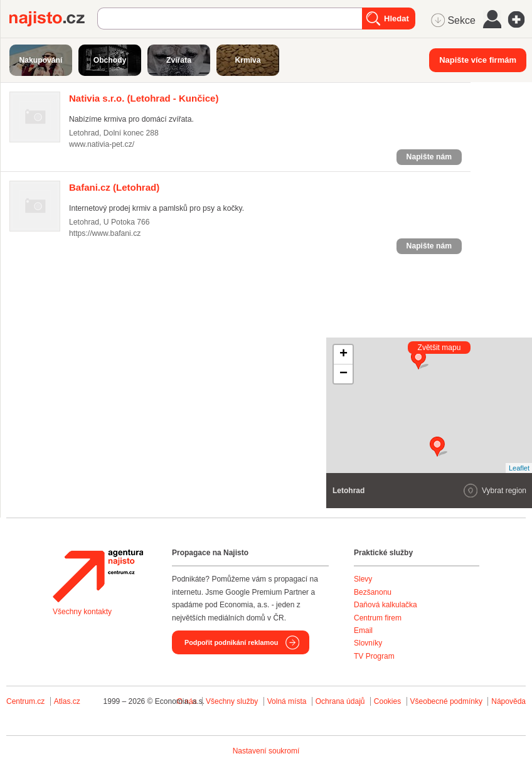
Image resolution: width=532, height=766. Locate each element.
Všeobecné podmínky (446, 701)
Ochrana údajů (340, 701)
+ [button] (343, 354)
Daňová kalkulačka (386, 605)
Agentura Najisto (98, 576)
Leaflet (519, 468)
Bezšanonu (373, 592)
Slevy (363, 579)
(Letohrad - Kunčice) (144, 98)
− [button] (343, 374)
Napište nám (429, 157)
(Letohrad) (114, 187)
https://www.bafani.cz (105, 233)
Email (363, 630)
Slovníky (368, 643)
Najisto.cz (53, 19)
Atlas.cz (67, 701)
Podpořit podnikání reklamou (231, 642)
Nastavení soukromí (266, 751)
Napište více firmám (478, 60)
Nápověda (508, 701)
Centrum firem (378, 618)
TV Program (374, 656)
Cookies (387, 701)
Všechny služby (233, 701)
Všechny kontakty (82, 612)
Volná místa (287, 701)
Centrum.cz (25, 701)
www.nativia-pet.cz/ (102, 144)
